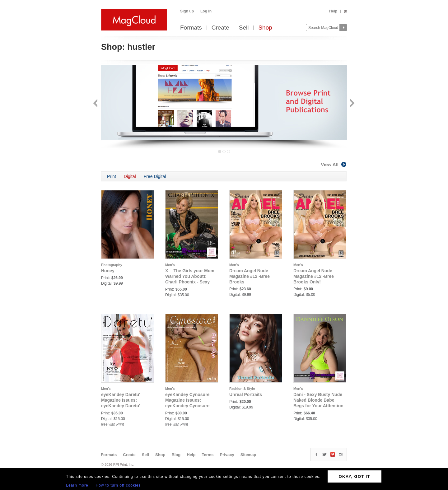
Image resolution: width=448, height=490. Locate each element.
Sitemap (248, 455)
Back (96, 104)
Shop (265, 28)
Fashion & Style (242, 389)
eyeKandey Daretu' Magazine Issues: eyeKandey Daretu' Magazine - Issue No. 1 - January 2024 (126, 406)
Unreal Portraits (246, 394)
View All (334, 164)
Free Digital (155, 176)
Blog (176, 455)
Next (352, 104)
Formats (191, 28)
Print (112, 176)
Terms (208, 455)
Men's (170, 265)
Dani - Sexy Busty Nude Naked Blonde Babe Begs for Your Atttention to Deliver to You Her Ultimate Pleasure (318, 406)
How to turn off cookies (118, 485)
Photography (112, 265)
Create (220, 28)
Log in (206, 11)
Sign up (187, 11)
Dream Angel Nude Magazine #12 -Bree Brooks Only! (314, 276)
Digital (130, 176)
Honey (108, 271)
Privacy (227, 455)
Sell (244, 28)
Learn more (77, 485)
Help (333, 11)
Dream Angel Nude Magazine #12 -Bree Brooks (250, 276)
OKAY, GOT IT (355, 476)
